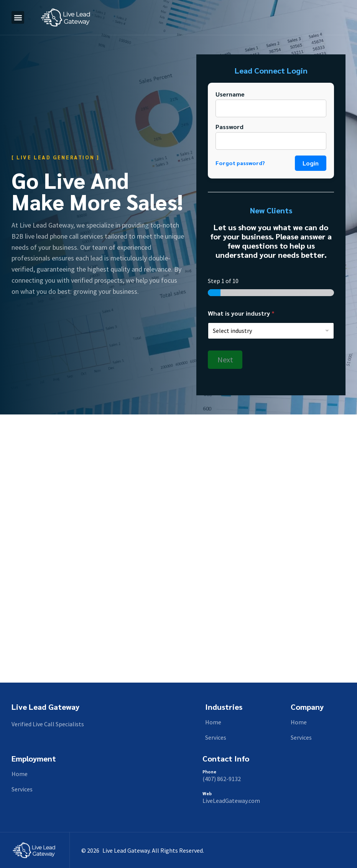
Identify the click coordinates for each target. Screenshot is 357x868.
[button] (18, 17)
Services (216, 737)
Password (229, 127)
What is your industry (241, 313)
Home (213, 722)
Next (225, 359)
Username (230, 94)
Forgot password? (240, 163)
